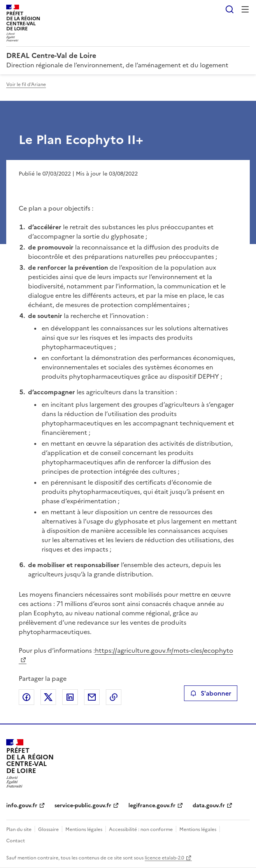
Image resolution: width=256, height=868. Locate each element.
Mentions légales (84, 829)
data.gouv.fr (209, 806)
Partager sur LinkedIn (70, 697)
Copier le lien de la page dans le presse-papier (114, 697)
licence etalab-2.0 (164, 858)
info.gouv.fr (22, 806)
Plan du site (19, 829)
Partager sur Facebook (26, 697)
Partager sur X (48, 697)
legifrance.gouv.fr (152, 806)
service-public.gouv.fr (83, 806)
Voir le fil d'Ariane (26, 84)
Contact (16, 841)
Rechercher (230, 9)
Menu (245, 9)
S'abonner (211, 693)
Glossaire (48, 829)
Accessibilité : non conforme (141, 829)
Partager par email (92, 697)
